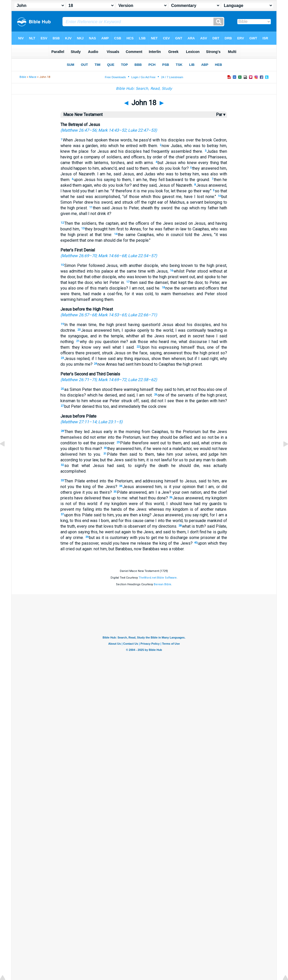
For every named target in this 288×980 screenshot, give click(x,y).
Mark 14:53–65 (112, 315)
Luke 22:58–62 (142, 380)
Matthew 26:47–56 (79, 130)
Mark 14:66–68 (112, 256)
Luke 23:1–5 (110, 422)
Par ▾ (221, 115)
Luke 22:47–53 (142, 130)
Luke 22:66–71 (142, 315)
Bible (23, 77)
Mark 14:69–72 (112, 380)
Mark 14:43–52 (112, 130)
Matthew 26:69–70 (79, 256)
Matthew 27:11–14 (79, 422)
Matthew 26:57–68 (79, 315)
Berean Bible (163, 584)
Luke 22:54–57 (142, 256)
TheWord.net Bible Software (158, 578)
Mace (33, 77)
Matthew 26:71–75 (79, 380)
